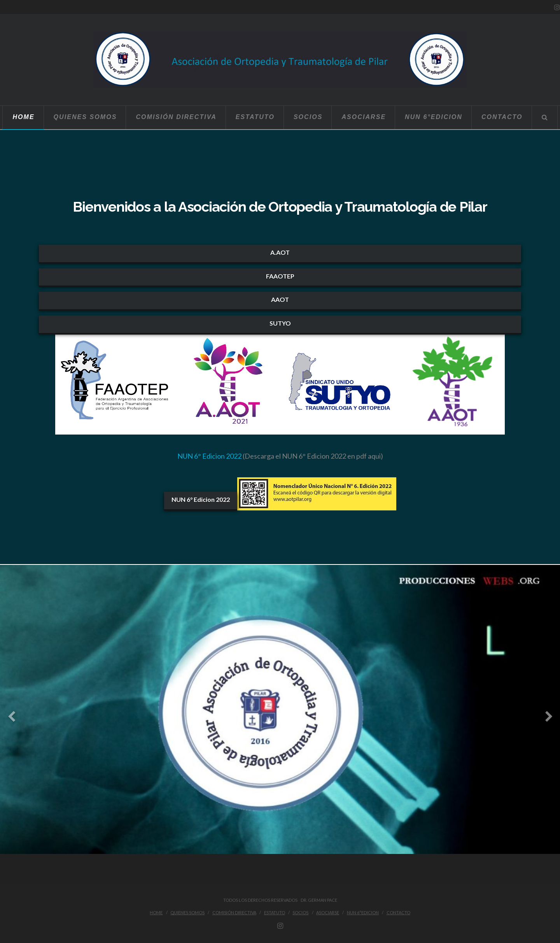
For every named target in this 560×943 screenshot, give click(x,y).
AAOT (280, 299)
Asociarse (328, 912)
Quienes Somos (187, 912)
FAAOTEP (280, 276)
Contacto (398, 912)
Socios (300, 912)
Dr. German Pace (318, 900)
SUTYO (280, 323)
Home (156, 912)
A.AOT (280, 252)
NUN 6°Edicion (363, 912)
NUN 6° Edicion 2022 (209, 456)
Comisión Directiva (234, 912)
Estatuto (275, 912)
